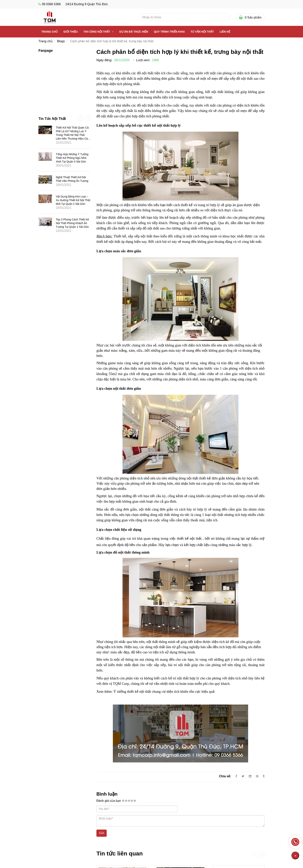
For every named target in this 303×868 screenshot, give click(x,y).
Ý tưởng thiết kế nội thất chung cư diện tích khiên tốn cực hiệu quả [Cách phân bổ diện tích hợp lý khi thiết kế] (164, 691)
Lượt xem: (143, 60)
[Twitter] (243, 776)
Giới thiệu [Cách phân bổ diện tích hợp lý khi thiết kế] (71, 32)
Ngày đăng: (104, 60)
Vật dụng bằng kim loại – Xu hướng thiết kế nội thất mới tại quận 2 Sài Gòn (73, 200)
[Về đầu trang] (295, 855)
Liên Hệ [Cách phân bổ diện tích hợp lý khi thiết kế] (225, 32)
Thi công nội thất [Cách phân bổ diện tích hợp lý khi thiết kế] (97, 32)
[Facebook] (236, 776)
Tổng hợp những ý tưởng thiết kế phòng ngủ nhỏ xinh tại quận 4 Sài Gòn (72, 158)
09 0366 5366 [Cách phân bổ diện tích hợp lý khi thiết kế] (51, 4)
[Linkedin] (250, 776)
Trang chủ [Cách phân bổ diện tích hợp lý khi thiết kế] (49, 32)
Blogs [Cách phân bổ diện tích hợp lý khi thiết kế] (61, 41)
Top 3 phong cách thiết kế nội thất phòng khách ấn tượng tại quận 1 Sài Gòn (72, 223)
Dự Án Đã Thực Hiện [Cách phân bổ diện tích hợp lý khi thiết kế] (134, 32)
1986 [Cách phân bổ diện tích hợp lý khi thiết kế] (156, 60)
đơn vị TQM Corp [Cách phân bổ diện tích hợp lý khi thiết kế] (116, 684)
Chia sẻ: (225, 776)
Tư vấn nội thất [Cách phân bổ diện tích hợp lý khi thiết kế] (202, 32)
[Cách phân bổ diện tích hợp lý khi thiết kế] (258, 776)
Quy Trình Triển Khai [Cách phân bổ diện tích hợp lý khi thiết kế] (169, 32)
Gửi (102, 833)
